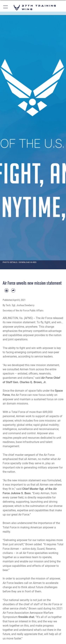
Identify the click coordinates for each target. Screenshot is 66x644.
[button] (6, 7)
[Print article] (7, 290)
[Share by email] (13, 290)
